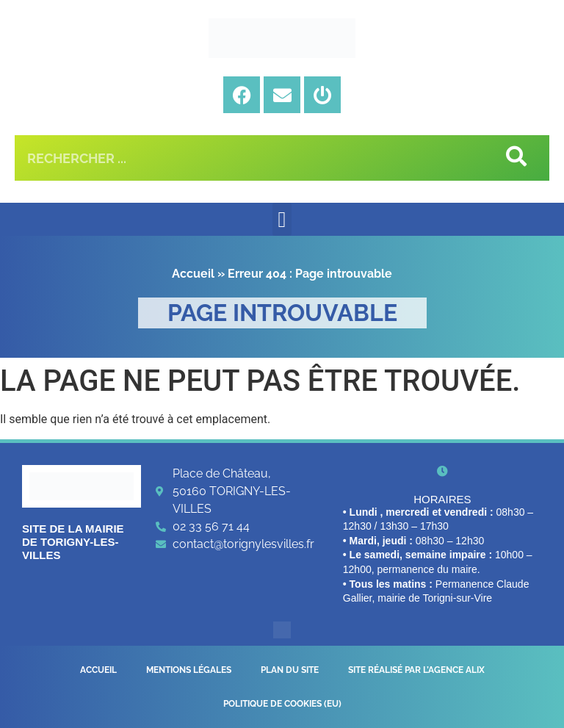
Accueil (193, 274)
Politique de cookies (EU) (282, 704)
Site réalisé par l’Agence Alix (416, 670)
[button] (282, 219)
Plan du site (290, 670)
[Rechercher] (515, 158)
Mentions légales (189, 670)
